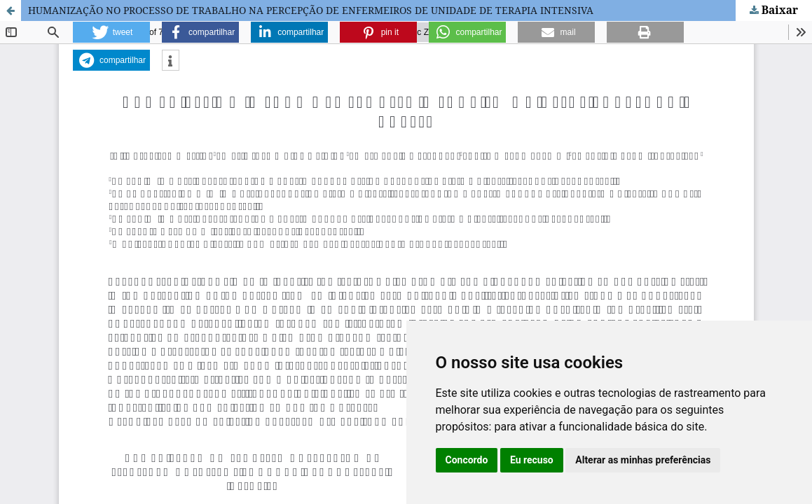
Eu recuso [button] (532, 460)
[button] (111, 32)
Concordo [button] (467, 460)
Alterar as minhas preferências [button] (643, 460)
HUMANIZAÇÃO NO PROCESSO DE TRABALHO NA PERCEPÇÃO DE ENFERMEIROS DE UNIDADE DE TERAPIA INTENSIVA (311, 10)
